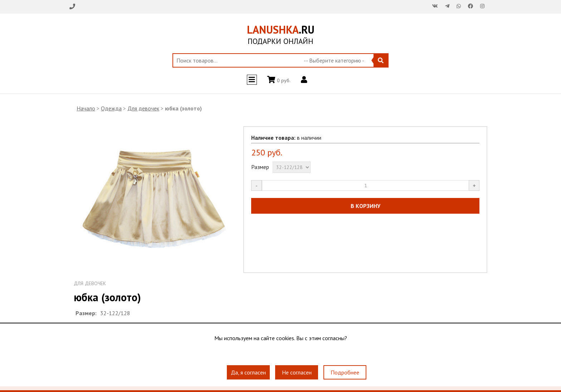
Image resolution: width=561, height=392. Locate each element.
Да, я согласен (248, 372)
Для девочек (143, 108)
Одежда (111, 108)
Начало (86, 108)
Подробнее (345, 372)
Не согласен (297, 372)
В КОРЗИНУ (365, 206)
